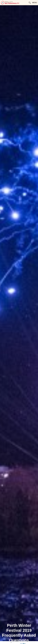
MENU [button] (35, 3)
